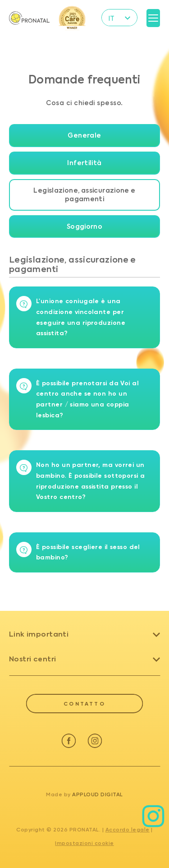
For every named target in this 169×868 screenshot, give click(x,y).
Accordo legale (128, 830)
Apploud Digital (98, 794)
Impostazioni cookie (84, 843)
